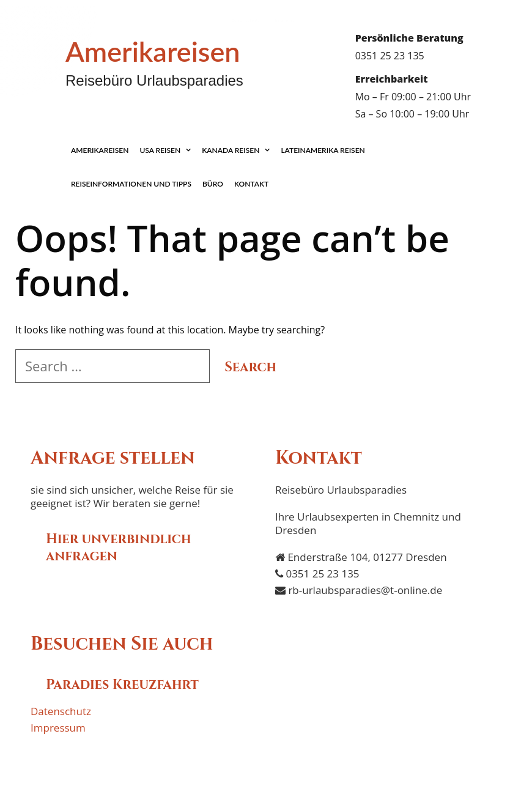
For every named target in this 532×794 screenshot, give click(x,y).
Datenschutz (246, 20)
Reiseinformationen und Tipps (131, 184)
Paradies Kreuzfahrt (122, 685)
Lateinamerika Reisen (323, 150)
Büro (213, 184)
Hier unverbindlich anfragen (118, 548)
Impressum (287, 20)
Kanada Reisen (238, 150)
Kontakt (251, 184)
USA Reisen (168, 150)
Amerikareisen (153, 51)
